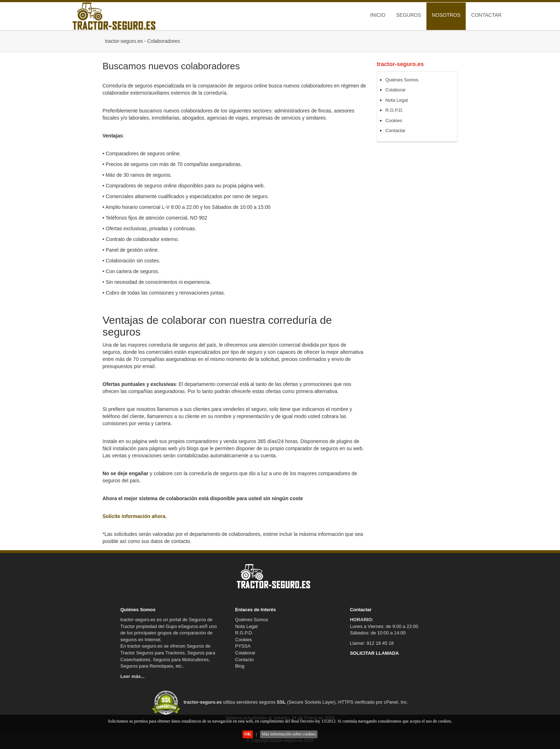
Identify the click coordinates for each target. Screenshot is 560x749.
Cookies (394, 120)
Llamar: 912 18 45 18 (372, 643)
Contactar (486, 15)
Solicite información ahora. (135, 516)
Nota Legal (397, 100)
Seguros (409, 15)
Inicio (378, 15)
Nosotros (446, 15)
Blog (240, 666)
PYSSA (243, 646)
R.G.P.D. (394, 110)
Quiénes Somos (402, 80)
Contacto (244, 660)
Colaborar (396, 90)
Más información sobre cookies (289, 734)
